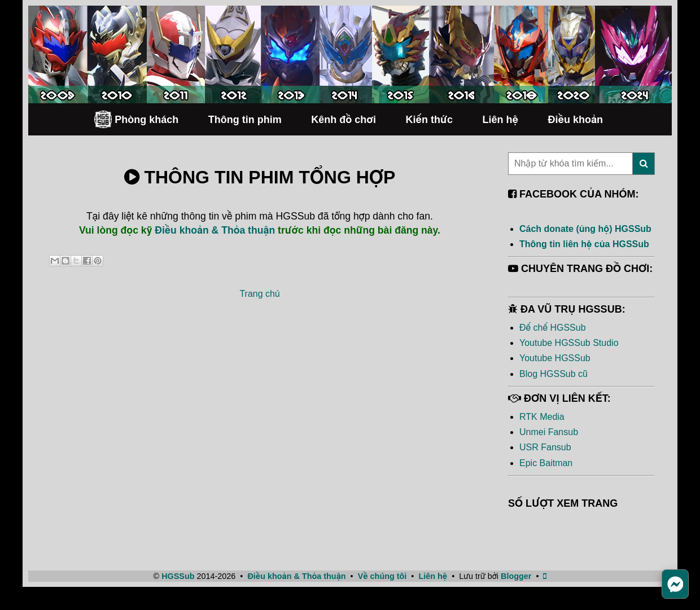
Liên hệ (500, 120)
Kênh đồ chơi (344, 120)
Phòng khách (136, 119)
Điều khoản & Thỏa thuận (215, 230)
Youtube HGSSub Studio (569, 343)
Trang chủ (259, 294)
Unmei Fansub (549, 432)
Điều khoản (575, 120)
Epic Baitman (546, 463)
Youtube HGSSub (555, 358)
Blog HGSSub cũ (554, 374)
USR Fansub (545, 447)
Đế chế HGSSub (553, 328)
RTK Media (542, 417)
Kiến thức (429, 120)
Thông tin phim (245, 120)
